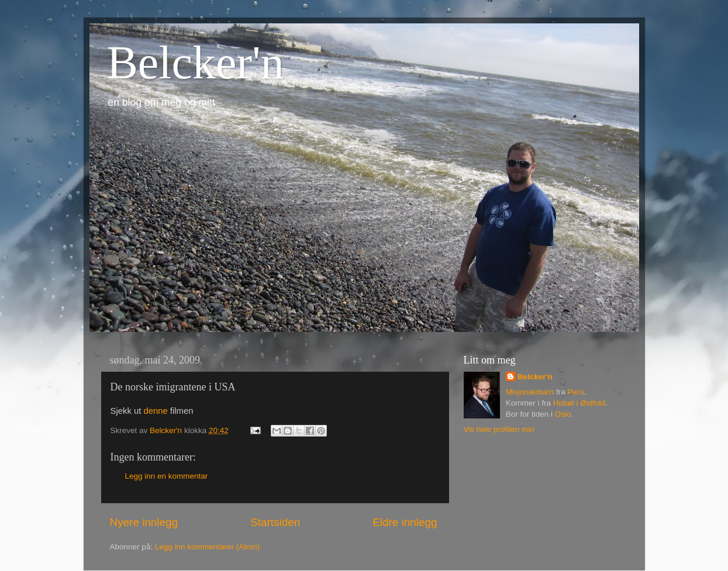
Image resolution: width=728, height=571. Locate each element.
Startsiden (275, 522)
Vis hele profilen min (499, 429)
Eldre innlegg (405, 522)
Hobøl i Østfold (579, 403)
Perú (576, 392)
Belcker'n (196, 63)
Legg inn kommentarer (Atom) (207, 547)
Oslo (563, 414)
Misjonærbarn (530, 392)
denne (155, 411)
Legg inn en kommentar (167, 476)
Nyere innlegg (144, 522)
